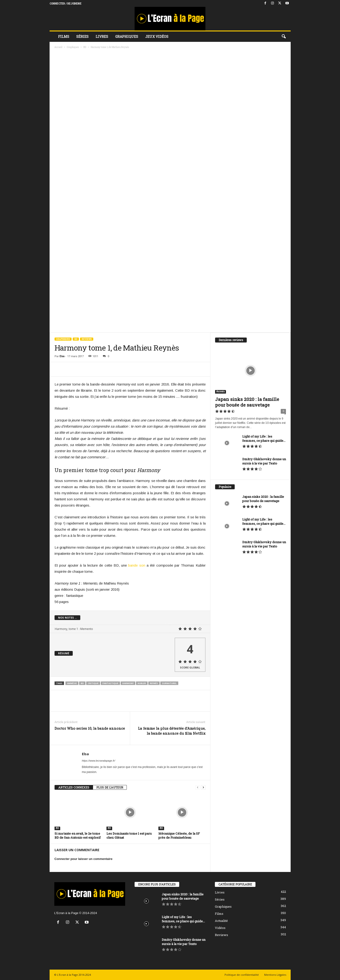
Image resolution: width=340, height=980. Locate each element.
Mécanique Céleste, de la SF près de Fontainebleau (179, 835)
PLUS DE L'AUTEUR (110, 787)
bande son (137, 565)
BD (85, 47)
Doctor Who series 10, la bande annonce (90, 728)
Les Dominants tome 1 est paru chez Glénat (129, 835)
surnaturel (169, 683)
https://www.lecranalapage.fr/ (99, 761)
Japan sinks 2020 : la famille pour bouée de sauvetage (247, 402)
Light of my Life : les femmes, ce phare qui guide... (264, 438)
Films (64, 37)
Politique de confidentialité (242, 975)
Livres (102, 37)
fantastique (110, 683)
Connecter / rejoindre (66, 3)
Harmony (128, 683)
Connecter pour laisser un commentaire (84, 859)
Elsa (62, 356)
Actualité (221, 921)
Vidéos (220, 928)
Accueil (58, 47)
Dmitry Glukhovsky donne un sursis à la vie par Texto (264, 461)
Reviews (87, 339)
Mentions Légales (275, 975)
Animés (221, 392)
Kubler (142, 683)
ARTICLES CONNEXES (74, 787)
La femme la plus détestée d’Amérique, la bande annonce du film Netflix (172, 731)
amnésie (72, 683)
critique (93, 683)
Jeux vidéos (157, 37)
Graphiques (127, 37)
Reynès (154, 683)
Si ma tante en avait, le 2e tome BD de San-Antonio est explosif (78, 835)
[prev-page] (198, 787)
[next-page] (203, 787)
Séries (82, 37)
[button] (284, 37)
